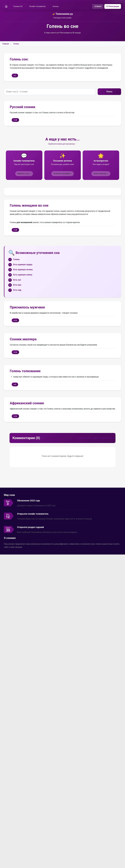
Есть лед (17, 290)
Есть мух (17, 285)
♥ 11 (15, 321)
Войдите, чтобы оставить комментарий (94, 438)
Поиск (109, 92)
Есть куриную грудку (23, 265)
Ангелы (56, 6)
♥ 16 (15, 230)
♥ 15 (15, 120)
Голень (16, 44)
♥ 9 (15, 385)
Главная (6, 44)
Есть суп (17, 280)
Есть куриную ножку (23, 275)
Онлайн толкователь (38, 6)
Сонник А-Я (18, 6)
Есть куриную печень (23, 270)
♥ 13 (15, 352)
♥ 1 (15, 76)
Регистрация (112, 6)
